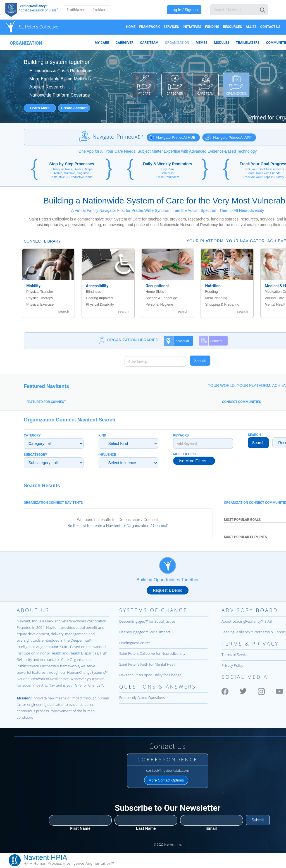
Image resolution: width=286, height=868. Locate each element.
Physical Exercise (40, 304)
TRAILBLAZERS (248, 43)
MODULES (222, 43)
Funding (212, 27)
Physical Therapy (40, 298)
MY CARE (102, 43)
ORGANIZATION (177, 43)
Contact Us (270, 27)
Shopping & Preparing (222, 304)
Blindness (94, 292)
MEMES (202, 43)
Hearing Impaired (99, 298)
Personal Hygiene (159, 304)
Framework (149, 27)
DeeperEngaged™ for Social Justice (147, 621)
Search (258, 443)
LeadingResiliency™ (135, 643)
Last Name (146, 828)
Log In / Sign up (184, 10)
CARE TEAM (149, 43)
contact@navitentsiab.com (168, 770)
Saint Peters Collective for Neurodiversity (152, 653)
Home (131, 27)
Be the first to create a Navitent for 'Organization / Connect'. (118, 526)
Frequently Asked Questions (142, 697)
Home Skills (155, 292)
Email (212, 828)
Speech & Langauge (161, 298)
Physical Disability (100, 304)
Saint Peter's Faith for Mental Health (148, 664)
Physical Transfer (40, 292)
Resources (232, 27)
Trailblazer (76, 10)
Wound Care (275, 298)
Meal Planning (216, 298)
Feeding (211, 292)
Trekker (99, 10)
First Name (80, 828)
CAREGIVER (125, 43)
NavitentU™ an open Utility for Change (150, 675)
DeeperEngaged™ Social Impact (145, 632)
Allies (251, 27)
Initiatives (192, 27)
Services (171, 27)
